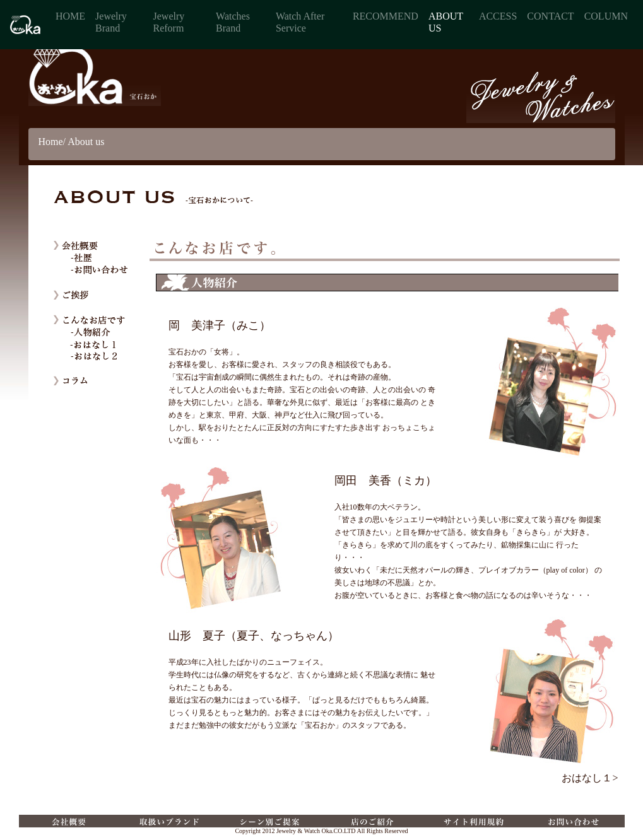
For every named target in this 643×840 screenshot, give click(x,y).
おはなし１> (590, 778)
